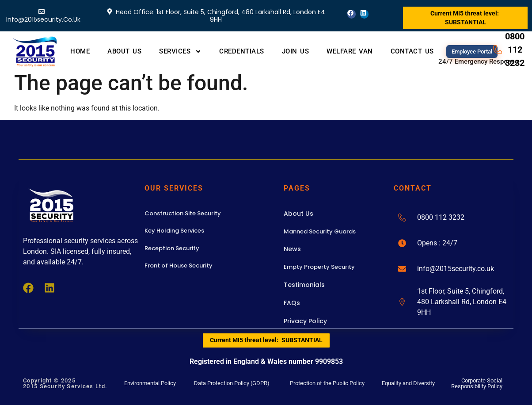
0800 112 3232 (441, 217)
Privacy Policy (305, 321)
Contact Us (412, 51)
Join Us (296, 51)
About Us (124, 51)
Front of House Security (179, 266)
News (292, 249)
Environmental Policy (150, 383)
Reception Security (172, 248)
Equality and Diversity (408, 383)
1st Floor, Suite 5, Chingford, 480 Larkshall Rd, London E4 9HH (462, 302)
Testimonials (304, 285)
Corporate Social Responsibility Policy (477, 383)
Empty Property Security (319, 267)
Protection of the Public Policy (327, 383)
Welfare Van (350, 51)
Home (80, 51)
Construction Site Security (183, 213)
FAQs (292, 303)
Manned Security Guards (320, 231)
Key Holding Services (174, 231)
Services (180, 52)
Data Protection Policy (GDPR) (232, 383)
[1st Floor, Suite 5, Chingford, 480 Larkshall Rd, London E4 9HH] (402, 302)
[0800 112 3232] (402, 218)
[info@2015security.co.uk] (402, 269)
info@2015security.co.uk (456, 269)
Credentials (242, 51)
